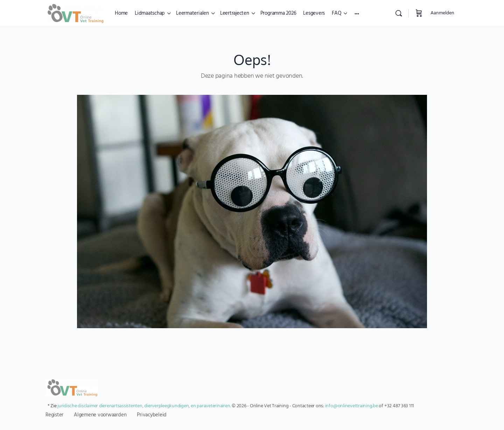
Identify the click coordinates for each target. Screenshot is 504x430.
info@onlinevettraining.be (352, 406)
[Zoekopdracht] (399, 13)
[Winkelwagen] (419, 13)
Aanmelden (442, 13)
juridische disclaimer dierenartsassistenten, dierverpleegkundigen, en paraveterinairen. (144, 406)
